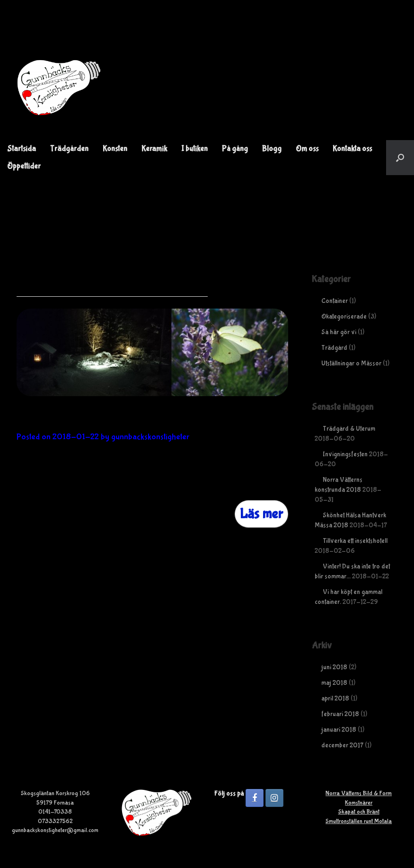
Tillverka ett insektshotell (355, 541)
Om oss (307, 149)
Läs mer (261, 514)
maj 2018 (334, 683)
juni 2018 (334, 667)
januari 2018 (339, 730)
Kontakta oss (352, 149)
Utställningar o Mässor (351, 363)
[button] (400, 158)
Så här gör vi (339, 332)
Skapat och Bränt (359, 812)
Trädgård (334, 348)
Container (335, 301)
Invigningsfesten (345, 454)
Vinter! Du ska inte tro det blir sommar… (136, 419)
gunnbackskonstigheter (150, 437)
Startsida (22, 149)
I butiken (194, 149)
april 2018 (335, 699)
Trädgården (69, 149)
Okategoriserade (344, 317)
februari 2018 (340, 714)
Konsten (115, 149)
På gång (235, 149)
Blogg (272, 149)
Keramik (154, 149)
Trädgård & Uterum (349, 429)
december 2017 (342, 745)
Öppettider (24, 166)
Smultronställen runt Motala (359, 821)
